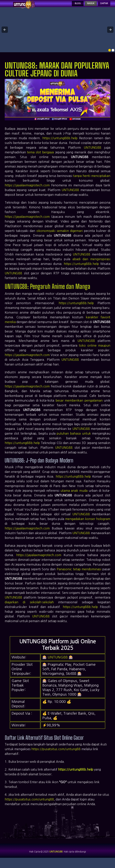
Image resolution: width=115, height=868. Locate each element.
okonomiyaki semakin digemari (60, 236)
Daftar (101, 6)
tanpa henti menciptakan (92, 181)
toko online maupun (95, 351)
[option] (110, 56)
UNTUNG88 (93, 153)
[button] (5, 35)
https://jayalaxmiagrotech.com (27, 191)
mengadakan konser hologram (88, 524)
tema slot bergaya (40, 158)
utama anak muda (74, 496)
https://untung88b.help (60, 144)
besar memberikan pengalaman (79, 406)
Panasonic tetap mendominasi (79, 575)
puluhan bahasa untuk (74, 439)
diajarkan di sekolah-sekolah (29, 608)
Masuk (81, 6)
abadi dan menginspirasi (91, 265)
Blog (63, 6)
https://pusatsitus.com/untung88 (56, 754)
